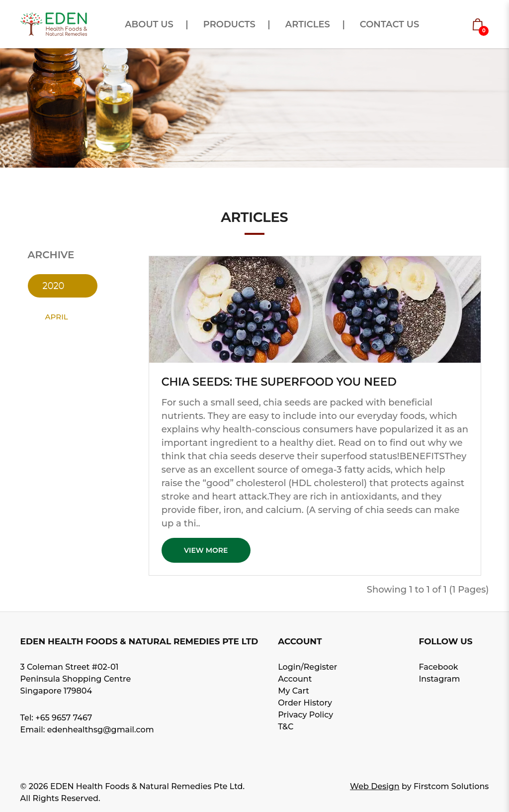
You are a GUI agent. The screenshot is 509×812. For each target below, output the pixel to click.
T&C (286, 727)
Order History (305, 703)
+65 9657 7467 (64, 718)
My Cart (294, 691)
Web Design (375, 786)
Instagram (439, 679)
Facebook (438, 667)
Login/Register (307, 667)
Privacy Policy (305, 715)
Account (295, 679)
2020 (54, 286)
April (57, 317)
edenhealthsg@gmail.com (101, 730)
